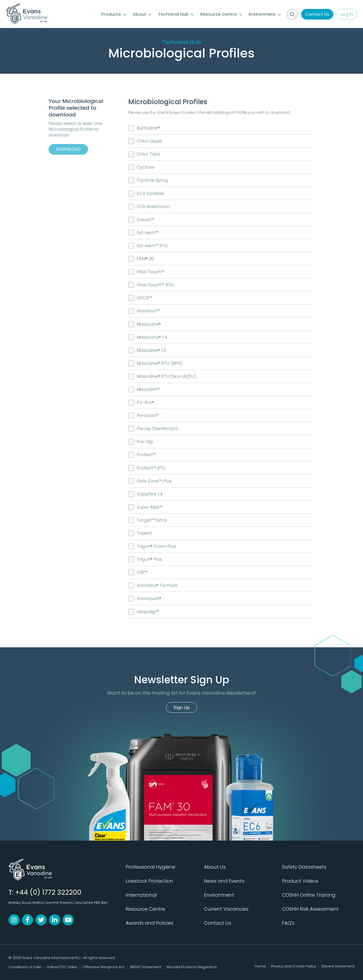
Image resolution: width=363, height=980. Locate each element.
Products (113, 14)
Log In (347, 14)
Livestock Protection (149, 881)
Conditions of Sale (25, 967)
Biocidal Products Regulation (192, 967)
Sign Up (182, 707)
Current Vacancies (226, 909)
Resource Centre (221, 14)
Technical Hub (176, 14)
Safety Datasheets (304, 867)
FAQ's (288, 923)
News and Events (224, 881)
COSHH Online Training (309, 895)
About (142, 14)
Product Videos (300, 881)
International (141, 895)
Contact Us (317, 14)
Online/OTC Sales (62, 967)
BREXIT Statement (146, 967)
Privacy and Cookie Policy (294, 966)
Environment (265, 14)
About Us (215, 867)
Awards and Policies (149, 923)
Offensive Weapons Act (104, 967)
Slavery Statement (338, 966)
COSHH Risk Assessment (310, 909)
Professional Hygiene (150, 867)
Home (260, 966)
